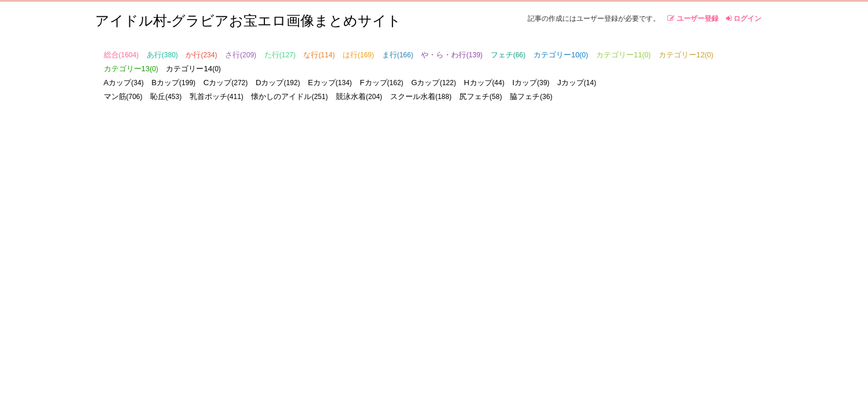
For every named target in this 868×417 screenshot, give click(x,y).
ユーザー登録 (693, 19)
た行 (280, 55)
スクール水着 (421, 96)
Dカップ (278, 83)
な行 (319, 55)
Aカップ (124, 83)
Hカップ (484, 83)
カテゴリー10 (561, 55)
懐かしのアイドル (289, 96)
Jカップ (577, 83)
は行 (358, 55)
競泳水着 (359, 96)
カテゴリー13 (131, 69)
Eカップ (330, 83)
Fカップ (381, 83)
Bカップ (173, 83)
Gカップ (433, 83)
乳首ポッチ (217, 96)
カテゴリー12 (686, 55)
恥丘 (166, 96)
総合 (121, 55)
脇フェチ (531, 96)
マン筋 (123, 96)
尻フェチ (480, 96)
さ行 (241, 55)
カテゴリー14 (193, 69)
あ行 (162, 55)
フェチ (508, 55)
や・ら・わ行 (452, 55)
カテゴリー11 (623, 55)
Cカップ (226, 83)
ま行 (398, 55)
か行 (201, 55)
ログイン (744, 19)
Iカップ (531, 83)
